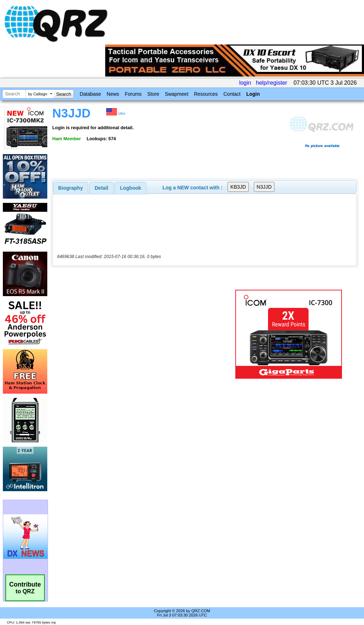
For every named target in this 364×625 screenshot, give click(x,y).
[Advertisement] (140, 334)
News (113, 94)
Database (90, 94)
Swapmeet (177, 94)
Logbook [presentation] (131, 188)
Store (153, 94)
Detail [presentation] (101, 188)
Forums (133, 94)
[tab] (71, 188)
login (245, 83)
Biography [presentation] (71, 188)
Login (253, 94)
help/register (272, 83)
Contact (232, 94)
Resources (206, 94)
